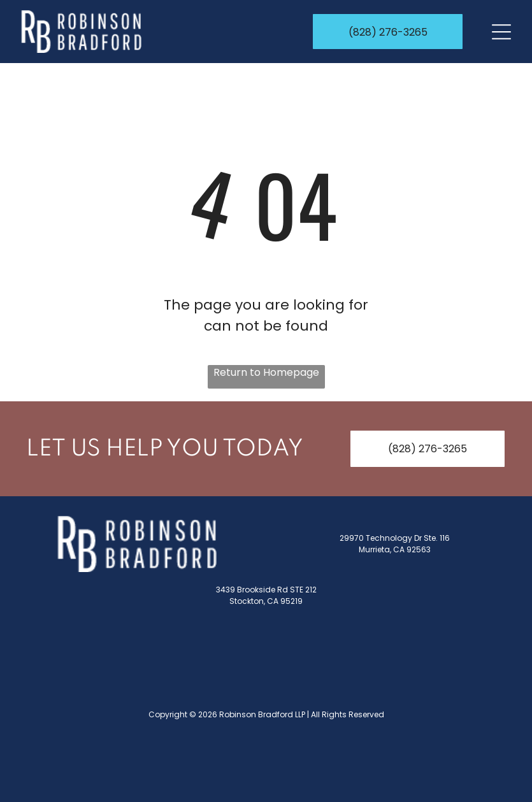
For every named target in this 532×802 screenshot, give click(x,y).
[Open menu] (501, 32)
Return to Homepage (266, 372)
